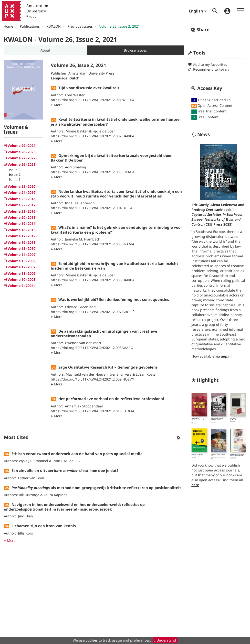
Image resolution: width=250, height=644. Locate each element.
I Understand (165, 640)
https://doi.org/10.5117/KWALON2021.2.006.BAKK (91, 280)
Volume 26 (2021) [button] (22, 164)
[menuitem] (215, 11)
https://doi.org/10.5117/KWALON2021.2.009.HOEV (91, 379)
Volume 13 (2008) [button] (22, 261)
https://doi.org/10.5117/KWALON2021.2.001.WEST (91, 100)
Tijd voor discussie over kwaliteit (89, 88)
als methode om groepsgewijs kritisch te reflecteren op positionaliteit (96, 488)
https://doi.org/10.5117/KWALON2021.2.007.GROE (91, 312)
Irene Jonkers (120, 374)
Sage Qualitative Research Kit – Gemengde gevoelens (108, 367)
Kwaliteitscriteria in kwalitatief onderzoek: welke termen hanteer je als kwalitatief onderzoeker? (116, 122)
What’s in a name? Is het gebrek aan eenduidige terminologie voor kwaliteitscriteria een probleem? (116, 230)
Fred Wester (75, 95)
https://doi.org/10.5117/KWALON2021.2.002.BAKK (91, 136)
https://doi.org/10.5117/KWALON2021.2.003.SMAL (91, 172)
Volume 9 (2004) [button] (21, 286)
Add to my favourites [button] (207, 64)
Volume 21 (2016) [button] (22, 211)
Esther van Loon (31, 478)
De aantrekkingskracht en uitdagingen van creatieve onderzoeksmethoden (104, 333)
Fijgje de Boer (104, 131)
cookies (92, 640)
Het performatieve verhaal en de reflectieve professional (111, 399)
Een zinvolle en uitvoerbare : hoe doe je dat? (65, 470)
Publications (30, 26)
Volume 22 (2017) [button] (22, 205)
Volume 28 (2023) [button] (22, 152)
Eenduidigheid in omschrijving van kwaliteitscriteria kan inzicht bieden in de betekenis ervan (115, 266)
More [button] (10, 540)
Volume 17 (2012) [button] (22, 236)
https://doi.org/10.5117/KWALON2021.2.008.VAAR (91, 348)
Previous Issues (80, 26)
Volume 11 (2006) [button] (22, 273)
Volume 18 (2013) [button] (22, 230)
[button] (45, 50)
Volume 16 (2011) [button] (22, 242)
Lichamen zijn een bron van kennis (44, 526)
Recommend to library (209, 69)
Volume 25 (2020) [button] (22, 186)
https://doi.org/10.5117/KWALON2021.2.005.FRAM (91, 244)
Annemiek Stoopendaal (84, 406)
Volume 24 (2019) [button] (22, 192)
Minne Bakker (77, 131)
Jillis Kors (26, 533)
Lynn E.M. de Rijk (66, 461)
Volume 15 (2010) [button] (22, 248)
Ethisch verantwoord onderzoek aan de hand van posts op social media (77, 454)
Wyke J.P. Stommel (33, 461)
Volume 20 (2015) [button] (22, 217)
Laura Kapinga (56, 495)
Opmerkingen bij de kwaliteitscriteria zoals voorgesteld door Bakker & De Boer (111, 158)
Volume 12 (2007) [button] (22, 267)
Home (8, 26)
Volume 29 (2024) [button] (22, 146)
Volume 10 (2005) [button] (22, 279)
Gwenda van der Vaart (83, 343)
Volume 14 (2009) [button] (22, 255)
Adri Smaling (76, 167)
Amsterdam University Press (91, 73)
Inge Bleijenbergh (80, 203)
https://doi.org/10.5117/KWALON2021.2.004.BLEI (90, 208)
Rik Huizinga (29, 495)
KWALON (54, 26)
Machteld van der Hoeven (87, 374)
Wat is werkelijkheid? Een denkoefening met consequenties (114, 299)
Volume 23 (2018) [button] (22, 199)
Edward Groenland (80, 307)
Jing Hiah (26, 516)
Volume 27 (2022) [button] (22, 158)
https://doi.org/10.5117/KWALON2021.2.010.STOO (91, 411)
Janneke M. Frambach (83, 239)
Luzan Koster (146, 374)
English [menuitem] (198, 11)
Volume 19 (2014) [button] (22, 224)
